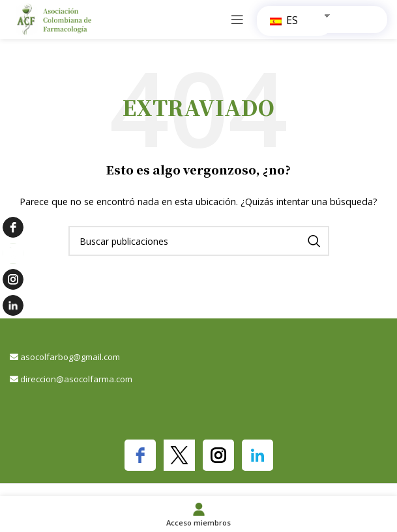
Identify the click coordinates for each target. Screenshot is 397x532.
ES (284, 20)
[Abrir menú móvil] (237, 20)
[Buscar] (199, 241)
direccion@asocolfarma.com (76, 379)
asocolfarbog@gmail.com (70, 357)
